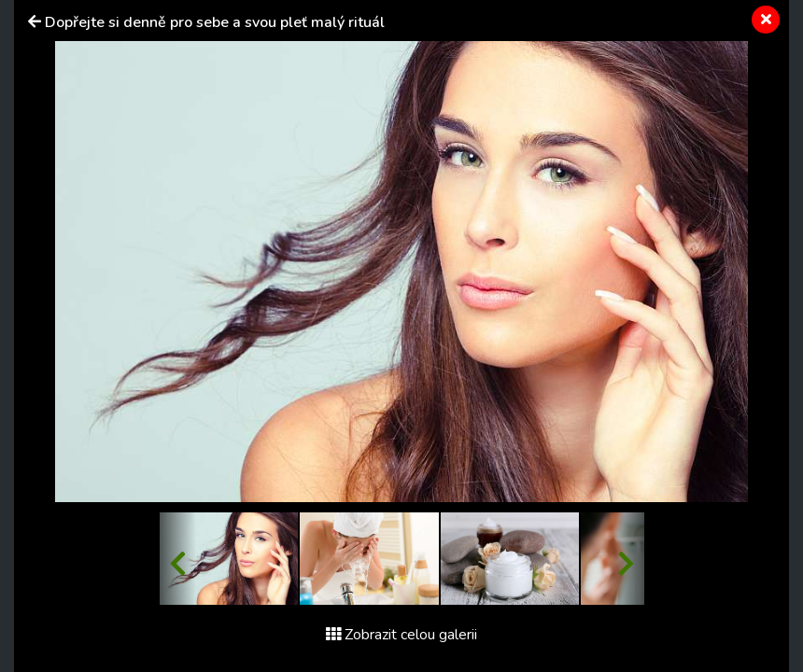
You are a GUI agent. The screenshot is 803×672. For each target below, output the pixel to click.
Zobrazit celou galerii (401, 635)
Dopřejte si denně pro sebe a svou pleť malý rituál (215, 22)
